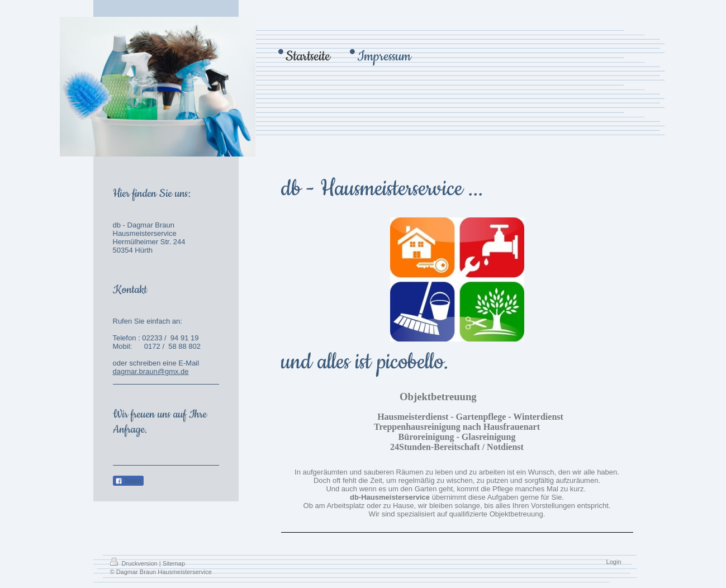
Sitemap (174, 563)
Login (614, 562)
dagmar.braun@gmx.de (151, 371)
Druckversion (135, 563)
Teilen (128, 481)
